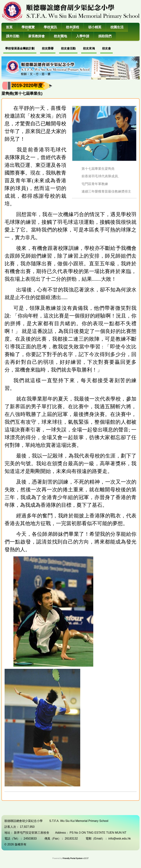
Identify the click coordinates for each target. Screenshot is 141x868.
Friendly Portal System (73, 858)
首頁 (9, 27)
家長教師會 (37, 36)
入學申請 (83, 37)
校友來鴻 (89, 48)
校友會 (106, 48)
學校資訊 (50, 28)
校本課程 (73, 28)
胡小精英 (95, 27)
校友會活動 (68, 48)
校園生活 (117, 27)
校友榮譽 (48, 48)
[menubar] (58, 49)
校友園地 (60, 37)
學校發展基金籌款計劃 (20, 48)
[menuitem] (20, 49)
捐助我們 (105, 36)
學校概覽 (28, 28)
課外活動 (13, 36)
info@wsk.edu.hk (120, 839)
